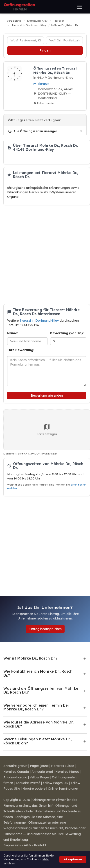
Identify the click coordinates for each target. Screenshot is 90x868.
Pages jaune (39, 766)
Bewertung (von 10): (67, 333)
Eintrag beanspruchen (45, 629)
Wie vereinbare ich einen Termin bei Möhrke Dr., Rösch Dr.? (36, 707)
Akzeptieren (73, 859)
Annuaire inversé (28, 783)
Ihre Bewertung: (21, 350)
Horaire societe (34, 789)
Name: (13, 333)
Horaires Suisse (63, 766)
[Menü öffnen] (79, 7)
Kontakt (40, 845)
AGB (27, 845)
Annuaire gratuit (15, 766)
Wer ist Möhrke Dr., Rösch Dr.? (30, 658)
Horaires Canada (16, 772)
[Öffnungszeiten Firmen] (19, 7)
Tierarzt (41, 84)
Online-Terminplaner (63, 789)
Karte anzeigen (47, 429)
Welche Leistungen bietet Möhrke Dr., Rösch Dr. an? (37, 741)
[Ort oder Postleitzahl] (64, 40)
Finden (45, 50)
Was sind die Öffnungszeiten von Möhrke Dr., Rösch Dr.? (41, 690)
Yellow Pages (40, 777)
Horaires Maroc (67, 772)
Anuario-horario (15, 777)
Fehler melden (44, 103)
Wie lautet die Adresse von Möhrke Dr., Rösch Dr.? (39, 724)
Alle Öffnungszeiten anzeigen (33, 131)
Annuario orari (42, 772)
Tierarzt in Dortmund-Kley (40, 321)
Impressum (12, 845)
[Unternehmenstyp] (26, 40)
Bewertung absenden (47, 396)
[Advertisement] (43, 255)
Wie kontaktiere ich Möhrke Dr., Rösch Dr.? (38, 673)
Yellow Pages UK (55, 783)
